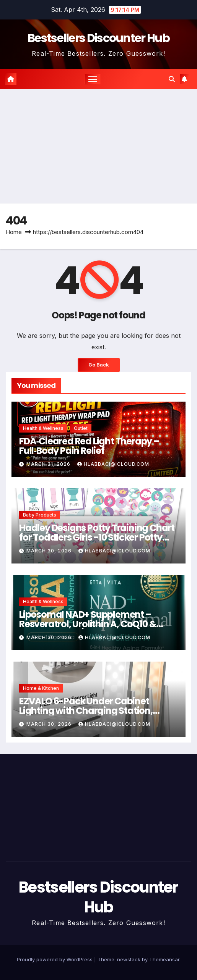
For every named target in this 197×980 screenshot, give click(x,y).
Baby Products (40, 515)
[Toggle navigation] (93, 79)
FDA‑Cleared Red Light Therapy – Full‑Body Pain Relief (89, 446)
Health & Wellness (43, 428)
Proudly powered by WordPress (55, 959)
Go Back (99, 365)
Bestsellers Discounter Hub (98, 38)
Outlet (81, 428)
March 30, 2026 (50, 551)
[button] (172, 79)
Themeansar (164, 959)
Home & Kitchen (41, 688)
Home (14, 232)
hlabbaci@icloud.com (113, 464)
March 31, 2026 (49, 464)
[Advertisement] (98, 146)
